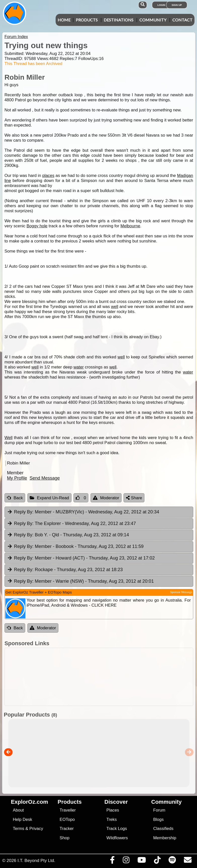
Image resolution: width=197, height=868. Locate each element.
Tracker (67, 829)
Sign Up (177, 5)
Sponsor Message (181, 592)
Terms (18, 829)
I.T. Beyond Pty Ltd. (36, 860)
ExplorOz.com (29, 802)
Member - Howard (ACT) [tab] (81, 558)
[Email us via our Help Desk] (188, 861)
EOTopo (67, 819)
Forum (159, 810)
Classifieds (163, 829)
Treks (112, 819)
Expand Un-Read (49, 498)
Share (134, 498)
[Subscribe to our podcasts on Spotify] (172, 861)
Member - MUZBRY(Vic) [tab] (83, 512)
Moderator (106, 498)
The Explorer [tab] (71, 524)
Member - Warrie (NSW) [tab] (81, 581)
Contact (182, 20)
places (48, 176)
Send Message (45, 478)
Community (153, 20)
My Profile (17, 478)
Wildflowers (117, 838)
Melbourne (130, 226)
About (18, 810)
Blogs (159, 819)
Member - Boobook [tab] (75, 547)
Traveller (68, 810)
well (115, 307)
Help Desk (23, 819)
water (79, 367)
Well (9, 438)
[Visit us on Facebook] (112, 861)
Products (87, 20)
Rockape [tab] (65, 570)
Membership (165, 838)
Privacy (36, 829)
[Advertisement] (101, 677)
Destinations (119, 20)
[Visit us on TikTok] (157, 861)
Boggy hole (37, 226)
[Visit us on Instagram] (126, 861)
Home (64, 20)
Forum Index (16, 37)
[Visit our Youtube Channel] (142, 861)
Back (15, 498)
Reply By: (24, 512)
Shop (65, 838)
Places (113, 810)
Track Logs (117, 829)
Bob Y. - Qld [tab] (68, 535)
